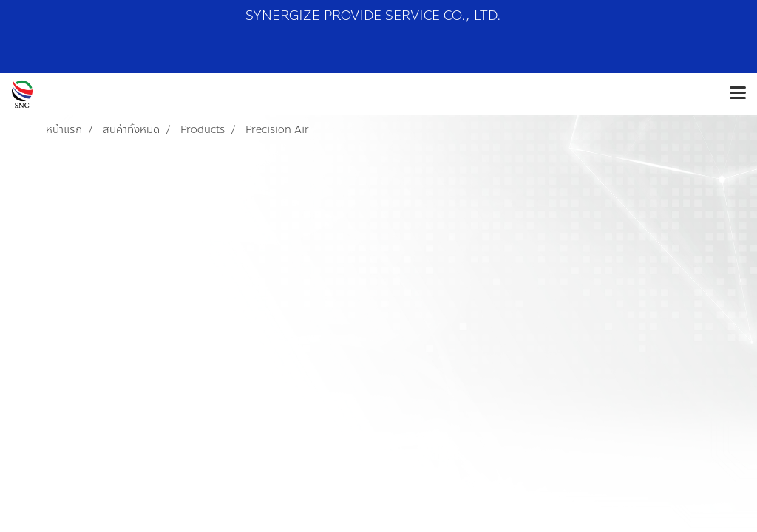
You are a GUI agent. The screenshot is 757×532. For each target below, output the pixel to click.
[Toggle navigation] (738, 94)
